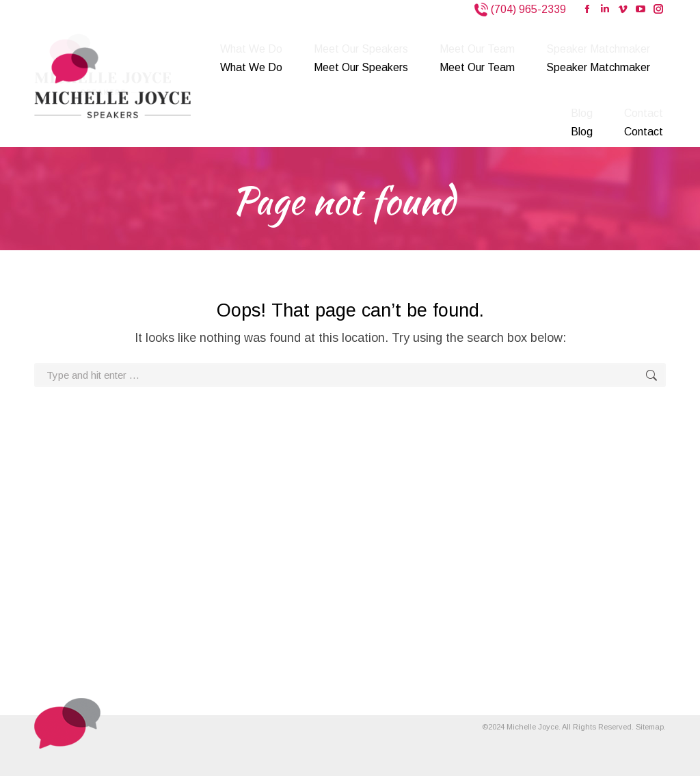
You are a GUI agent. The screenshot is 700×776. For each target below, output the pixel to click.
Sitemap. (651, 727)
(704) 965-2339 (527, 9)
